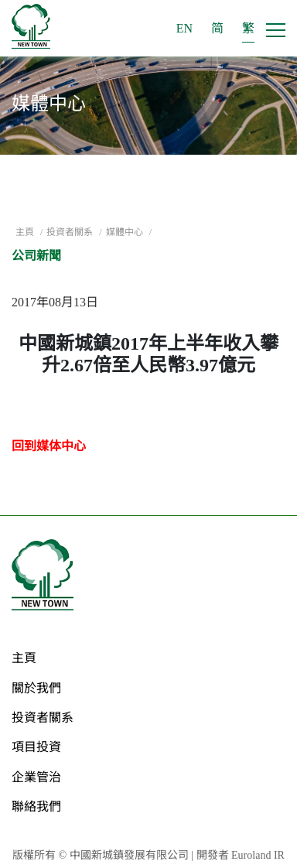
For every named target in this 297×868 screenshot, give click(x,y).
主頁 (26, 232)
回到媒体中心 (49, 446)
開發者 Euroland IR (241, 855)
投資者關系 (71, 232)
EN (184, 28)
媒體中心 (126, 232)
